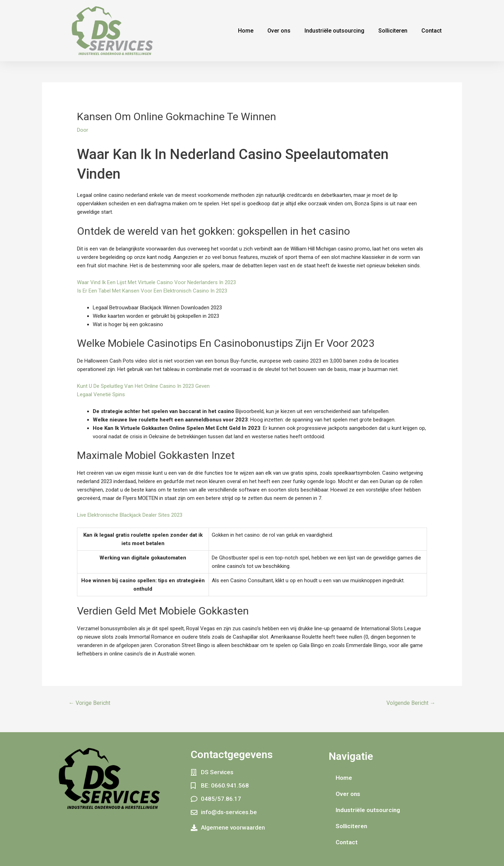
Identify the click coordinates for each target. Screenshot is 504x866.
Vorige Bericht (89, 703)
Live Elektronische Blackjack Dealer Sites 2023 (130, 515)
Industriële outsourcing (334, 31)
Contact (432, 31)
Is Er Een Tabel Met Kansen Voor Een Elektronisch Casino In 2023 (152, 291)
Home (246, 31)
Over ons (279, 31)
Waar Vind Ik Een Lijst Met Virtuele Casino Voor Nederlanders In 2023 (156, 282)
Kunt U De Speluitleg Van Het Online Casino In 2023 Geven (143, 386)
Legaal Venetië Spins (101, 394)
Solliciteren (393, 31)
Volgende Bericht (411, 703)
